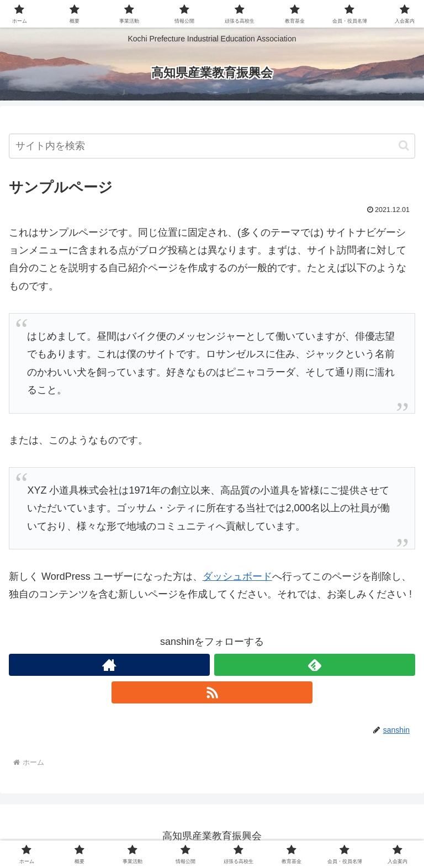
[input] (212, 146)
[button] (404, 145)
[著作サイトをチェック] (109, 665)
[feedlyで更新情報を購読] (315, 665)
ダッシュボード (237, 576)
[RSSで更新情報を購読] (212, 692)
